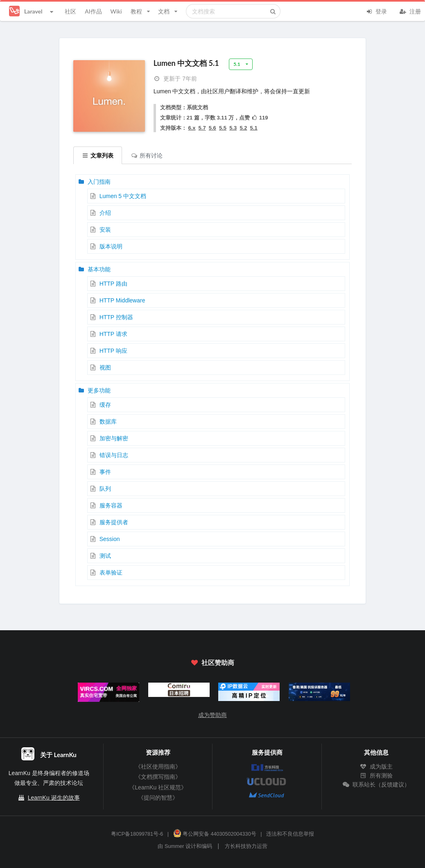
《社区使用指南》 (158, 767)
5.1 (254, 128)
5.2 (243, 128)
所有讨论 (147, 155)
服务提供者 (114, 522)
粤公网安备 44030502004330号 (215, 834)
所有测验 (376, 776)
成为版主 (376, 767)
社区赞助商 (212, 662)
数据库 (108, 422)
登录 (376, 11)
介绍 (105, 213)
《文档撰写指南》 (158, 777)
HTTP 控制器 (116, 317)
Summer (174, 846)
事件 (105, 472)
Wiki (116, 11)
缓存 (105, 405)
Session (110, 539)
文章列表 (98, 155)
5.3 (233, 128)
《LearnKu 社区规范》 (158, 787)
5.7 (202, 128)
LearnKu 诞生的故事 (54, 798)
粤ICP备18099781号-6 (137, 834)
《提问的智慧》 (158, 798)
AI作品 (93, 11)
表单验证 (111, 573)
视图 (105, 367)
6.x (192, 128)
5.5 (223, 128)
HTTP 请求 (113, 334)
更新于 (175, 79)
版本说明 (111, 246)
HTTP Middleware (122, 300)
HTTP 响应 (113, 351)
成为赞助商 (212, 715)
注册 (410, 11)
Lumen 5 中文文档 (123, 196)
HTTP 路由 (113, 284)
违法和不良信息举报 (290, 834)
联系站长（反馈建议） (376, 785)
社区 (70, 11)
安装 (105, 230)
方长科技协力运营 (246, 846)
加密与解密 (114, 438)
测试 (105, 556)
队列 (105, 489)
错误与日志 (114, 455)
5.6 (212, 128)
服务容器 (111, 505)
